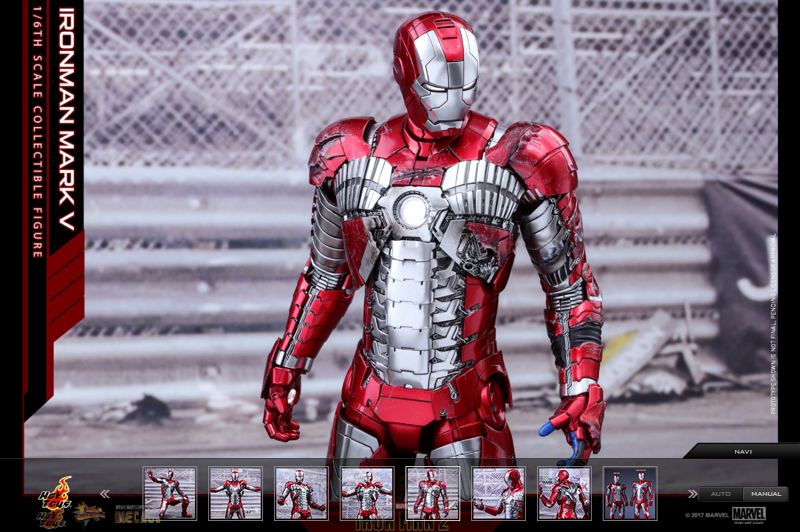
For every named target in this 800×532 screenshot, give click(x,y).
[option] (400, 266)
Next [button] (693, 494)
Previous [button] (105, 494)
